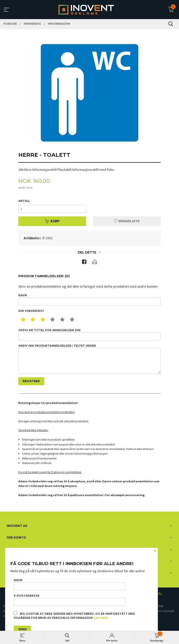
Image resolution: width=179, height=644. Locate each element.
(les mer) (101, 618)
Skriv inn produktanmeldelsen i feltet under (90, 359)
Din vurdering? (31, 311)
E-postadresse (70, 600)
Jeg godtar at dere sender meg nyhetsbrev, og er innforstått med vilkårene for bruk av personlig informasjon (74, 615)
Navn (90, 300)
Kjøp (52, 221)
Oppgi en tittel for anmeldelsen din (90, 334)
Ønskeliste (127, 221)
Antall (24, 201)
